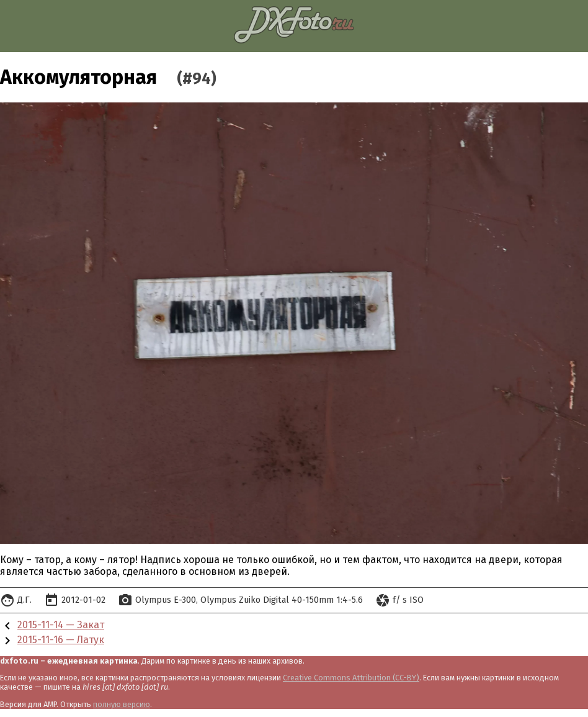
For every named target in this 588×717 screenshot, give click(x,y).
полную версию (122, 704)
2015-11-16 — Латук (61, 640)
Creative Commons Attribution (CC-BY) (351, 678)
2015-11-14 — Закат (61, 625)
